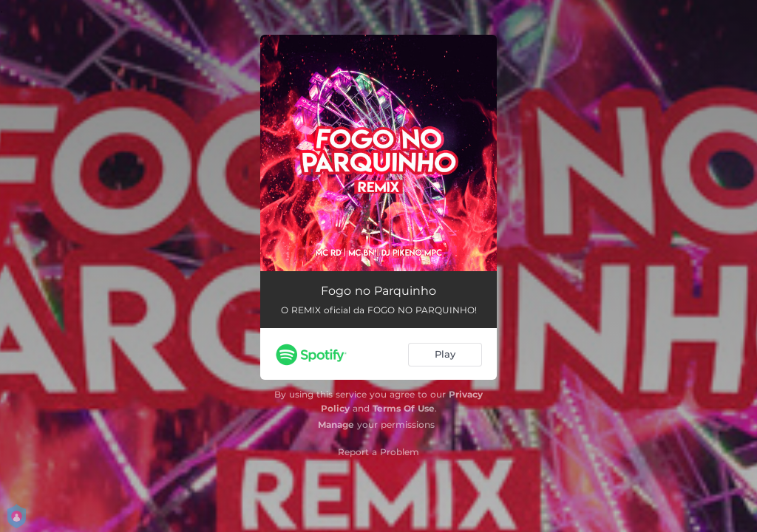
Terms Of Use (404, 408)
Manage (336, 424)
